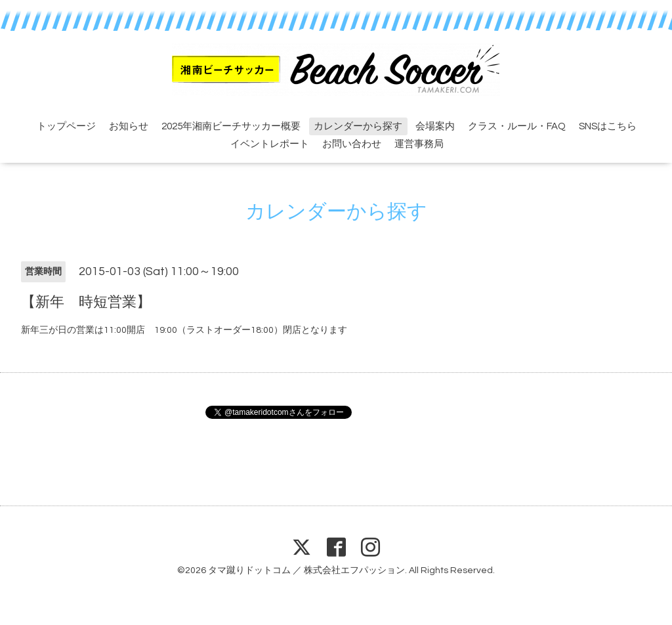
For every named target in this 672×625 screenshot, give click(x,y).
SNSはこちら (608, 126)
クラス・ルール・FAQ (517, 126)
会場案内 (435, 126)
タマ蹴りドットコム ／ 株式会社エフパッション (306, 571)
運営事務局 (419, 144)
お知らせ (129, 126)
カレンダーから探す (358, 126)
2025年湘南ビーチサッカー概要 (231, 126)
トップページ (66, 126)
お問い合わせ (352, 144)
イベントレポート (270, 144)
